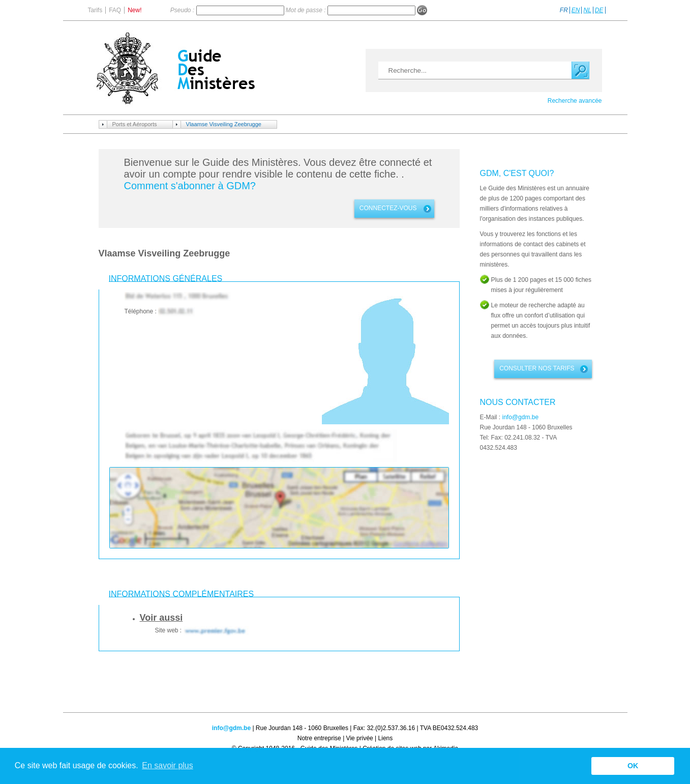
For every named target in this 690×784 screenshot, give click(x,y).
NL (587, 10)
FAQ (115, 10)
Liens (386, 738)
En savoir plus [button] (168, 765)
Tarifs (95, 10)
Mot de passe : (307, 10)
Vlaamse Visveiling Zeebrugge (224, 124)
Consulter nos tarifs (537, 368)
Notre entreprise (319, 738)
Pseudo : (183, 10)
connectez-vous (388, 208)
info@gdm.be (521, 417)
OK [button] (633, 766)
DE (599, 10)
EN (576, 10)
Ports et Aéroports (135, 124)
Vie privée (360, 738)
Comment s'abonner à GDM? (190, 186)
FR (564, 10)
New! (134, 10)
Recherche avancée (575, 101)
